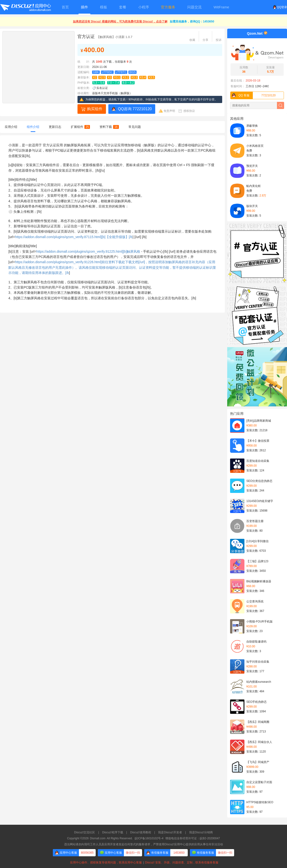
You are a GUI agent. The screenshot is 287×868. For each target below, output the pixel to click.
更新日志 (55, 127)
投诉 (219, 40)
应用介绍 (11, 127)
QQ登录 (280, 7)
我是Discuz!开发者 (170, 832)
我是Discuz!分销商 (201, 832)
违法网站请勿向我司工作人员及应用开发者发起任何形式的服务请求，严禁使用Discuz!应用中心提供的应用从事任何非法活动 (143, 844)
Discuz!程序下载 (113, 832)
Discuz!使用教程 (141, 832)
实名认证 (102, 88)
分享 (205, 40)
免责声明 (169, 111)
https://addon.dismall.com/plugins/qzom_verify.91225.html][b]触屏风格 (88, 251)
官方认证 (86, 37)
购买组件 (95, 109)
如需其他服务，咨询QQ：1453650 (192, 22)
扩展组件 (80, 127)
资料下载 (109, 127)
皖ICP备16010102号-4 (149, 838)
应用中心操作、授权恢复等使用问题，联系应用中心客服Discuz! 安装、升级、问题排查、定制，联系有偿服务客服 (143, 863)
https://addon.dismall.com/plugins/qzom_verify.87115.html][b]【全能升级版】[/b (74, 237)
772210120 (253, 95)
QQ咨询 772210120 (135, 109)
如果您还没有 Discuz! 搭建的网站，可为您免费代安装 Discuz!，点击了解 (120, 22)
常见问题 (135, 127)
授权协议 (189, 111)
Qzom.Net (255, 33)
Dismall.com (98, 838)
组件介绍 (33, 127)
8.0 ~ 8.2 (128, 83)
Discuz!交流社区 (85, 832)
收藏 (192, 40)
